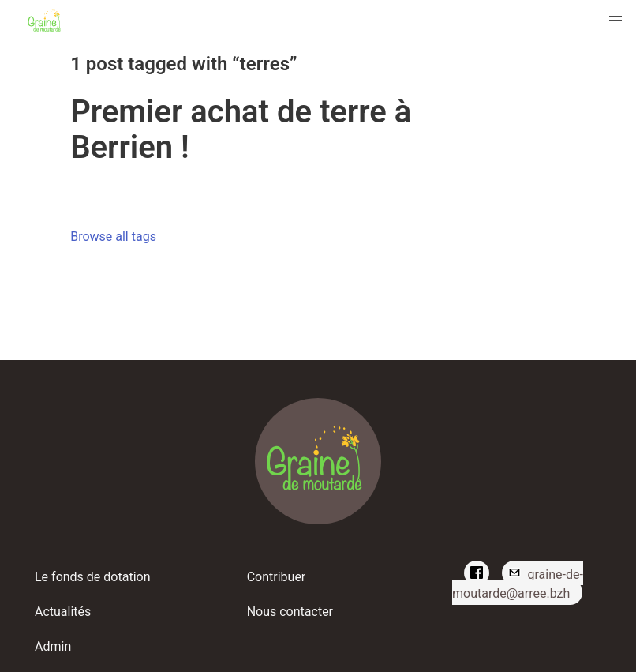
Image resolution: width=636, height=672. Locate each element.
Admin (53, 646)
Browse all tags (113, 237)
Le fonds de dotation (93, 577)
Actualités (63, 612)
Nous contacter (290, 612)
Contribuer (277, 577)
